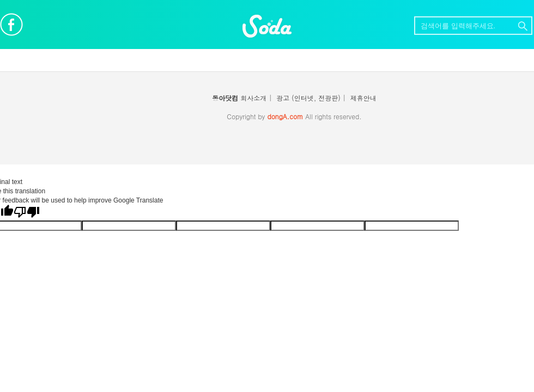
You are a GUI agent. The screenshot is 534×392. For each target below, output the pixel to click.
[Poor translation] (27, 212)
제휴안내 (363, 98)
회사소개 (253, 98)
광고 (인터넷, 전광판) (308, 98)
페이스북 (11, 24)
